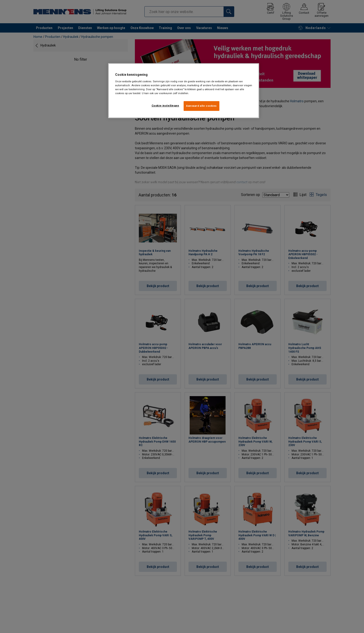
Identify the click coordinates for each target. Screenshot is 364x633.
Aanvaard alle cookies (201, 106)
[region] (184, 91)
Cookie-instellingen (165, 106)
